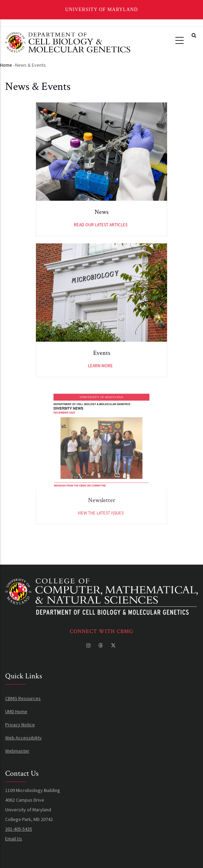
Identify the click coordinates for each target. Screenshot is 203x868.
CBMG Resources (23, 698)
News (101, 214)
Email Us (14, 839)
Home (6, 65)
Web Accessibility (23, 738)
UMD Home (16, 711)
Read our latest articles (101, 227)
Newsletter (102, 513)
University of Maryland (102, 10)
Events (102, 355)
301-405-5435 (19, 829)
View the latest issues (101, 526)
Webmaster (17, 751)
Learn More (100, 367)
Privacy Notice (20, 725)
